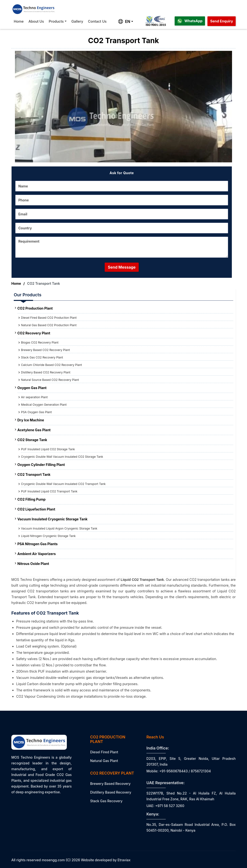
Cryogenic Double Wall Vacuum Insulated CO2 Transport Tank (63, 484)
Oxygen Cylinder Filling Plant (41, 465)
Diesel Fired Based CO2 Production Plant (49, 318)
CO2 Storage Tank (32, 440)
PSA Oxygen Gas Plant (36, 412)
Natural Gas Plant (104, 761)
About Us (36, 21)
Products (56, 21)
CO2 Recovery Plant (34, 333)
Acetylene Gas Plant (34, 430)
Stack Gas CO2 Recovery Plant (42, 357)
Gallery (77, 21)
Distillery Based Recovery (111, 792)
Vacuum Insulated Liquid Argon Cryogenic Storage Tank (59, 528)
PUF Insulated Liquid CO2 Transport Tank (49, 491)
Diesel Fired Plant (104, 752)
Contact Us (97, 21)
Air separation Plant (34, 397)
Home (19, 21)
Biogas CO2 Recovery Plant (40, 342)
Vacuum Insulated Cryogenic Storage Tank (52, 519)
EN (124, 21)
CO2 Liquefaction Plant (36, 509)
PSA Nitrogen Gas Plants (38, 544)
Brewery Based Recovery (110, 784)
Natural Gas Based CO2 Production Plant (49, 325)
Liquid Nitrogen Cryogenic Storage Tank (48, 536)
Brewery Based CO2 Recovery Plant (45, 350)
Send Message (122, 267)
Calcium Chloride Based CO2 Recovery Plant (51, 365)
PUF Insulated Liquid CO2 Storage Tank (48, 449)
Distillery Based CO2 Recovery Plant (46, 372)
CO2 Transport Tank (34, 474)
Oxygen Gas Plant (32, 388)
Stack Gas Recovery (106, 801)
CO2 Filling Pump (31, 499)
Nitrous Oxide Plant (33, 564)
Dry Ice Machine (31, 420)
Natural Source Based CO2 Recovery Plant (50, 380)
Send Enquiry (222, 21)
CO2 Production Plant (35, 308)
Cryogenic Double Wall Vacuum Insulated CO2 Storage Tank (62, 457)
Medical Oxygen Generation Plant (44, 405)
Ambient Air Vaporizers (37, 554)
